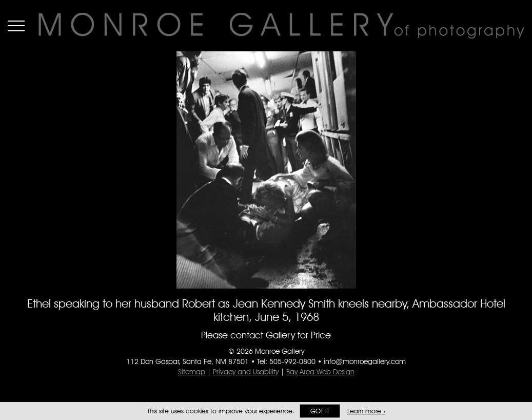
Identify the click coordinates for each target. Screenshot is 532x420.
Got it (320, 411)
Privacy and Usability (246, 372)
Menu (16, 26)
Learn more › (366, 411)
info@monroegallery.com (365, 361)
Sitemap (192, 372)
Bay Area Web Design (320, 372)
